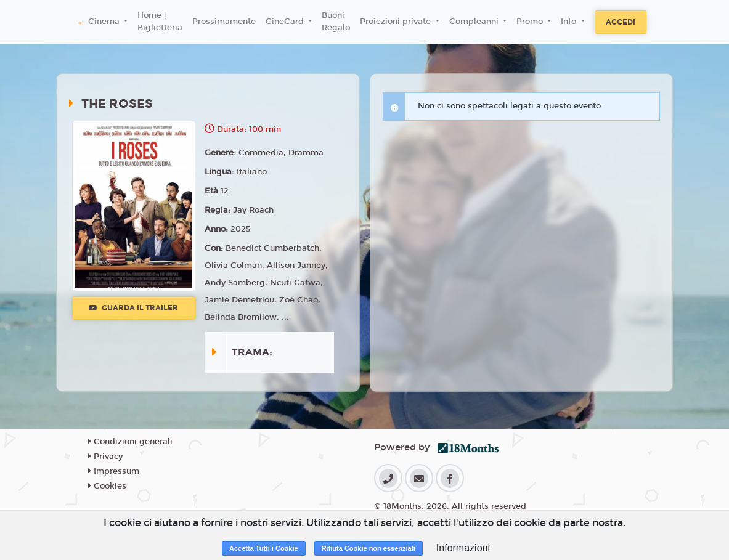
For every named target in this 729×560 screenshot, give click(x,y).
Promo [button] (531, 22)
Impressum (114, 471)
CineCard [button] (286, 22)
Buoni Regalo (336, 22)
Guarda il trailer (133, 308)
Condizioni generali (130, 442)
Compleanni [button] (475, 22)
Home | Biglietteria (160, 22)
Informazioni (463, 548)
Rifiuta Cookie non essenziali (369, 548)
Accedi (621, 22)
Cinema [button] (105, 22)
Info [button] (570, 22)
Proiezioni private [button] (397, 22)
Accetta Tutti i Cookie (264, 548)
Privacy (105, 457)
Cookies (107, 486)
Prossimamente (224, 22)
